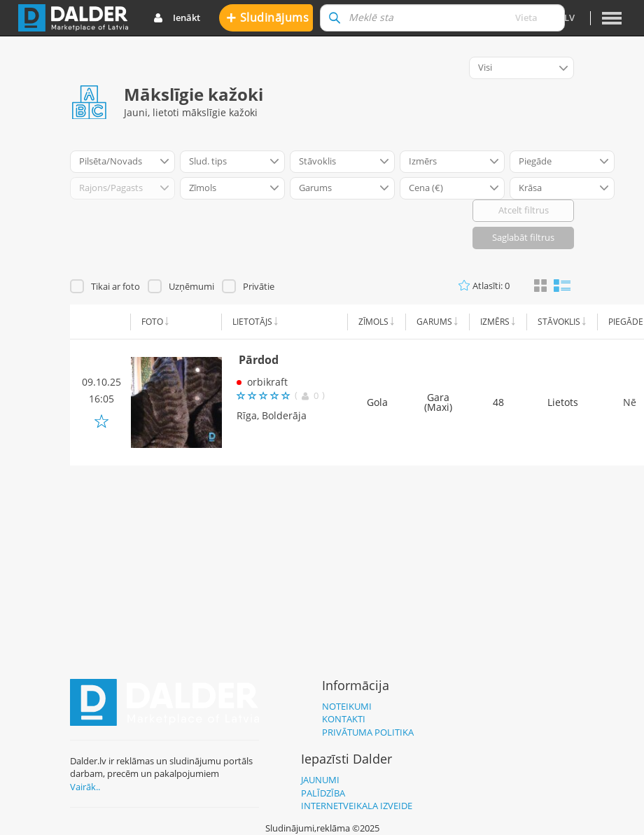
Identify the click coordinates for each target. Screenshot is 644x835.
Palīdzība (323, 793)
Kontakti (344, 719)
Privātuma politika (368, 732)
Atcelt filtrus (524, 210)
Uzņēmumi (191, 286)
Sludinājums (268, 17)
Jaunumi (320, 780)
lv (569, 17)
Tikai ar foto (115, 286)
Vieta (526, 17)
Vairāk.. (85, 787)
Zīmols (373, 322)
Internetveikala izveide (357, 806)
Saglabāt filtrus (523, 237)
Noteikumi (347, 706)
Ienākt (177, 18)
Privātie (259, 286)
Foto (152, 322)
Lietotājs (252, 322)
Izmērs (495, 322)
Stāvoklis (559, 322)
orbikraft (267, 382)
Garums (434, 322)
